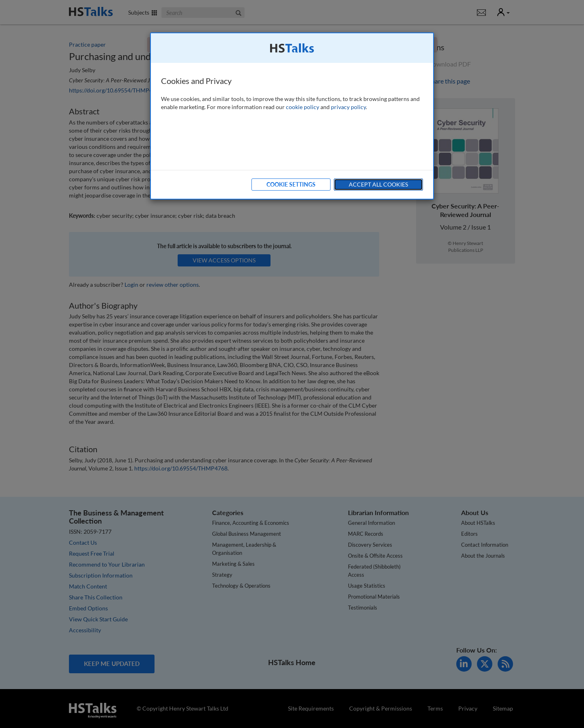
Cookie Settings (291, 184)
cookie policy (303, 107)
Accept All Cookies (378, 184)
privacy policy (348, 107)
